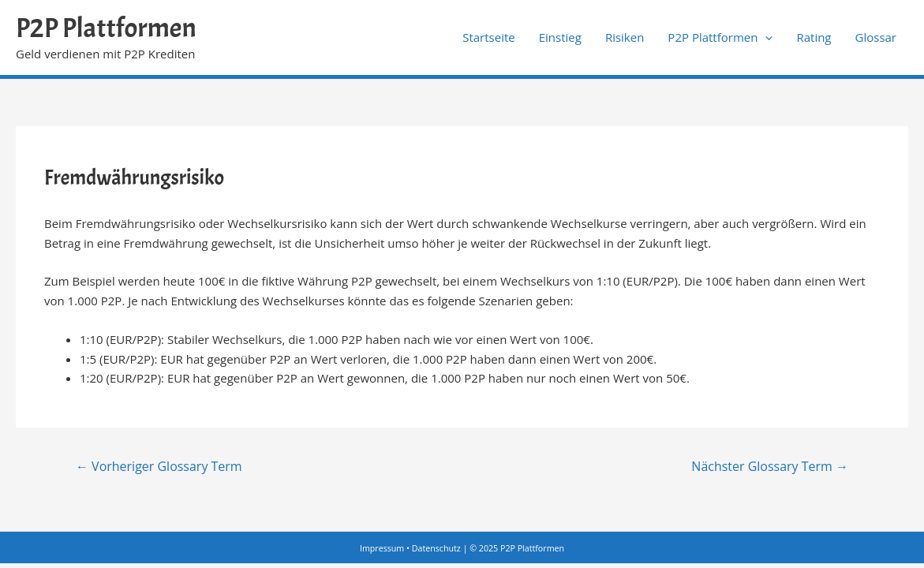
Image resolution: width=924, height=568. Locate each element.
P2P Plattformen (106, 28)
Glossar (876, 37)
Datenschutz (436, 548)
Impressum (382, 548)
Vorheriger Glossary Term (159, 466)
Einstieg (560, 37)
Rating (814, 37)
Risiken (625, 37)
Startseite (489, 37)
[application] (765, 37)
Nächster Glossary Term (770, 466)
